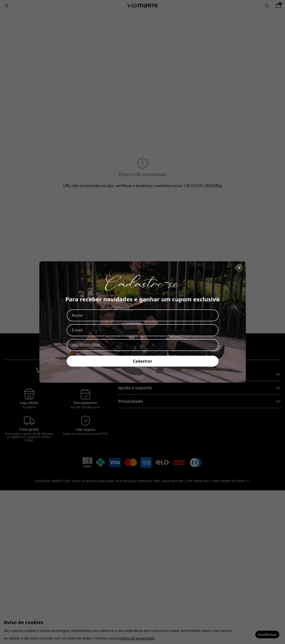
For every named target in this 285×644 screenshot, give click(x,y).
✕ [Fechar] (239, 268)
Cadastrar (142, 361)
